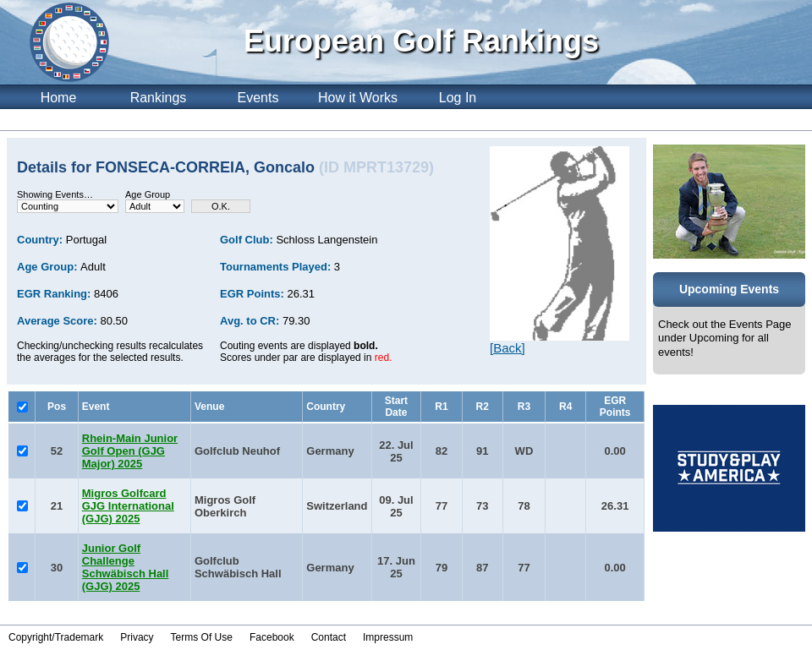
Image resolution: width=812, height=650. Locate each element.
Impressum (388, 637)
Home (59, 98)
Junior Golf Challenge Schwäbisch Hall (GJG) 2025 (126, 567)
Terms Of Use (202, 637)
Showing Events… (55, 194)
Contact (329, 637)
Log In (458, 98)
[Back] (507, 348)
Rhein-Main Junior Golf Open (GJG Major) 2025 (130, 451)
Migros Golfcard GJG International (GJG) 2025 (128, 506)
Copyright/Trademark (56, 637)
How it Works (358, 98)
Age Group (148, 194)
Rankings (159, 98)
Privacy (137, 637)
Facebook (272, 637)
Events (258, 98)
